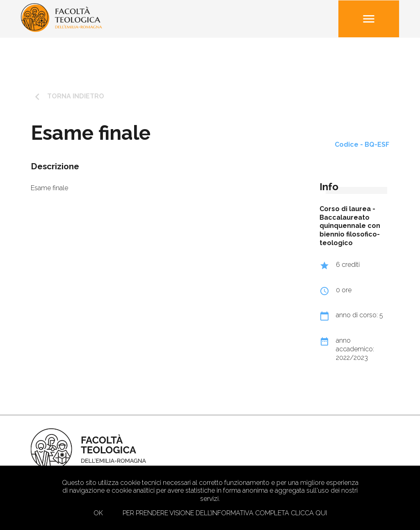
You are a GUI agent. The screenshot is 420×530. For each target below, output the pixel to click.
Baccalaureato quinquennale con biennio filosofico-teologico (350, 230)
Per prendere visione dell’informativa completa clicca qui (225, 513)
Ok (98, 513)
